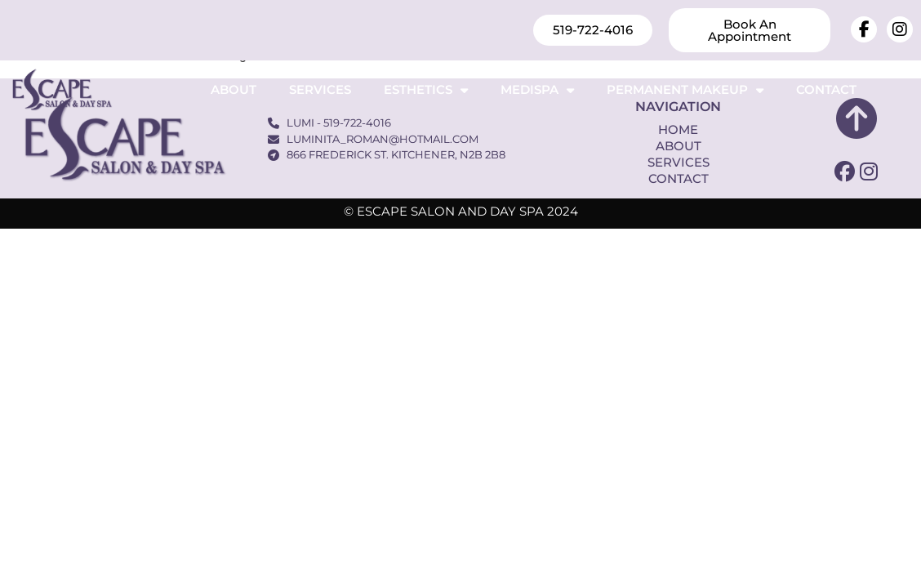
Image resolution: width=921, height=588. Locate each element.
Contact (826, 89)
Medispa (537, 90)
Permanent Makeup (685, 90)
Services (320, 89)
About (234, 89)
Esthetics (426, 90)
